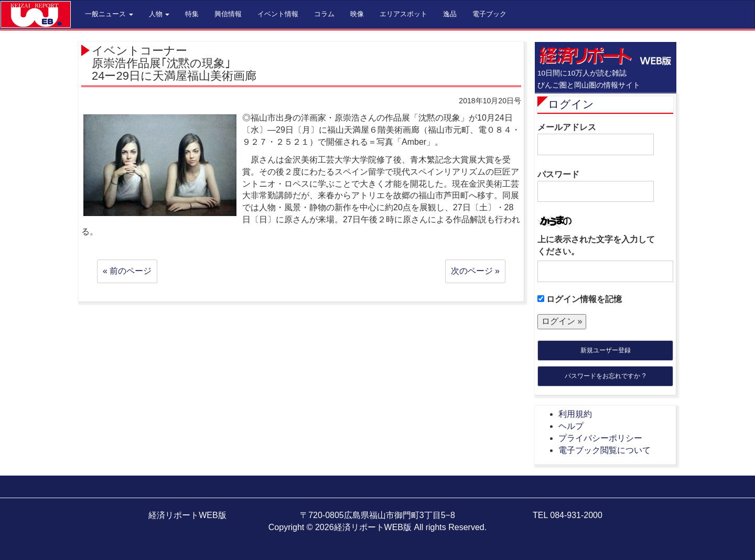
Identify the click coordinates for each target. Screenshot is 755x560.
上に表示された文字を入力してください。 (596, 245)
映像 (357, 14)
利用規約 (575, 414)
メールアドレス (596, 139)
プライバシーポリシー (600, 438)
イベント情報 (278, 14)
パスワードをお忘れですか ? (605, 376)
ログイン (571, 104)
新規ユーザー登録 (606, 350)
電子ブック (489, 14)
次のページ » (475, 271)
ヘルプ (571, 426)
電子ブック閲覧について (605, 450)
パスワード (596, 186)
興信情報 (228, 14)
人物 (159, 14)
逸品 (450, 14)
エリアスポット (403, 14)
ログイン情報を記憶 (580, 299)
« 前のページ (127, 271)
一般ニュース (109, 14)
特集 (192, 14)
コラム (324, 14)
